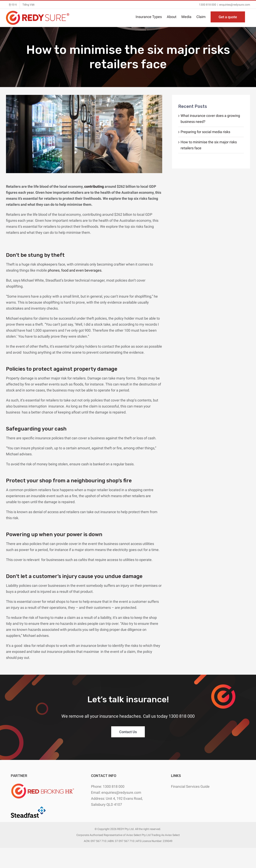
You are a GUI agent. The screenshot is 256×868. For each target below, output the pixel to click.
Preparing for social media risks (205, 132)
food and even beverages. (82, 270)
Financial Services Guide (190, 786)
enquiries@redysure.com (235, 5)
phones (54, 270)
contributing (94, 186)
